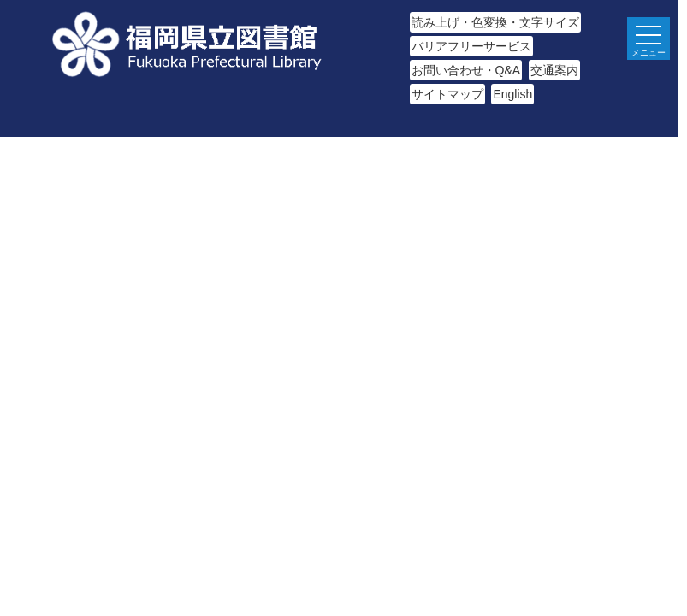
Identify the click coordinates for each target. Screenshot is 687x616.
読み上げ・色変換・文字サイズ (495, 22)
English (512, 94)
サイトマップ (447, 94)
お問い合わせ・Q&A (466, 70)
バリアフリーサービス (471, 46)
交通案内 (554, 70)
